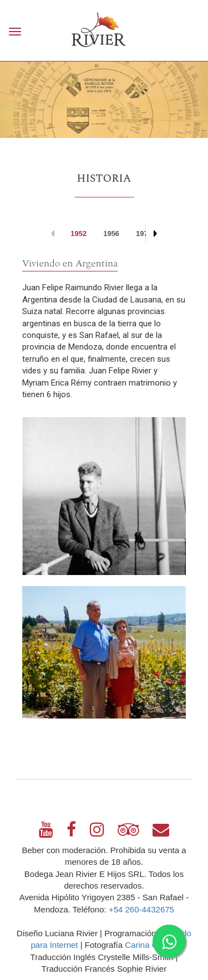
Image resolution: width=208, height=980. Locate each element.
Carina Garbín (151, 945)
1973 (144, 234)
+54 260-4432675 (141, 909)
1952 (78, 234)
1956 (111, 234)
